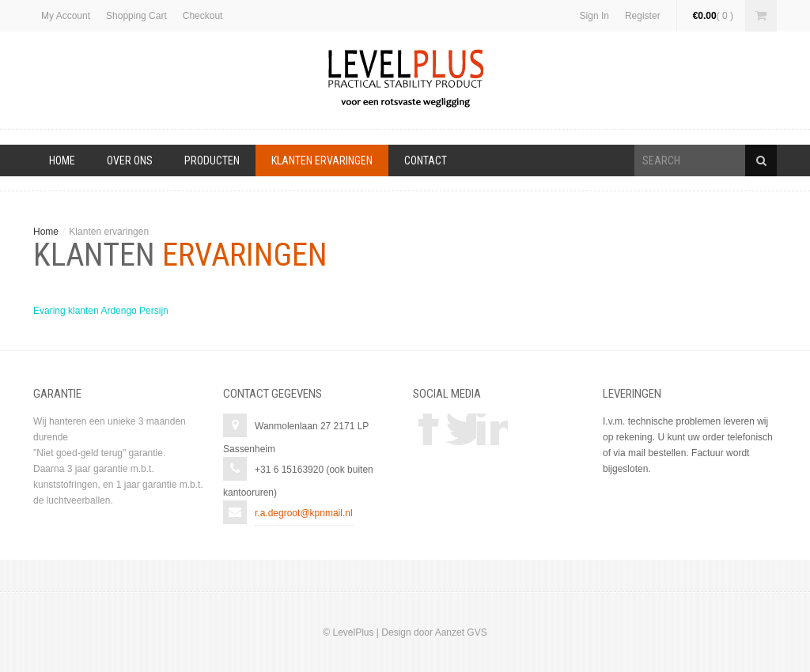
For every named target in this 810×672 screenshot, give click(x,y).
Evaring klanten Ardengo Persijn (101, 311)
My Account (66, 16)
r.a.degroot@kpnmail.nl (304, 513)
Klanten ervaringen (322, 160)
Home (62, 160)
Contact (426, 160)
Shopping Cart (136, 16)
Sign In (594, 16)
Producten (212, 160)
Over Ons (130, 160)
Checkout (203, 16)
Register (643, 16)
